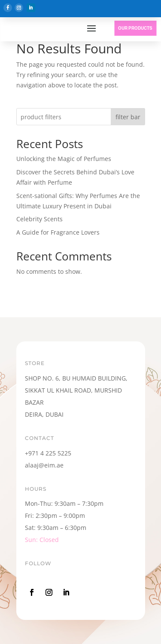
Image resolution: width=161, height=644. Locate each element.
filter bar (128, 117)
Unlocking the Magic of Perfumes (64, 159)
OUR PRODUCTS (135, 28)
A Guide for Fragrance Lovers (58, 232)
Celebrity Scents (39, 219)
